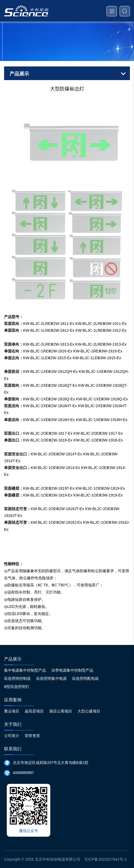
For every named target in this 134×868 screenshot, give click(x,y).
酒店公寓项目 (61, 711)
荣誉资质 (32, 736)
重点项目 (12, 711)
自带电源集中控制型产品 (72, 670)
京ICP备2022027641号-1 (105, 859)
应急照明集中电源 (51, 678)
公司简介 (12, 736)
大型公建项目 (89, 711)
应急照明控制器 (17, 678)
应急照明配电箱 (85, 678)
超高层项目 (34, 711)
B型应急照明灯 (17, 687)
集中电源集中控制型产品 (25, 670)
